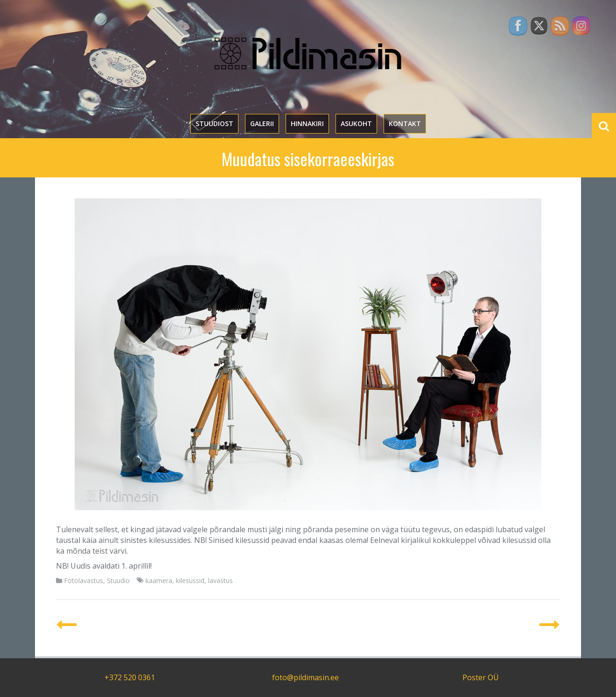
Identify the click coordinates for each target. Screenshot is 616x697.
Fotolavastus (84, 581)
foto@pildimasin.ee (305, 677)
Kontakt (405, 123)
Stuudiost (214, 123)
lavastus (220, 581)
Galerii (262, 123)
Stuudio (118, 581)
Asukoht (356, 123)
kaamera (159, 581)
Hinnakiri (307, 123)
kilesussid (190, 581)
